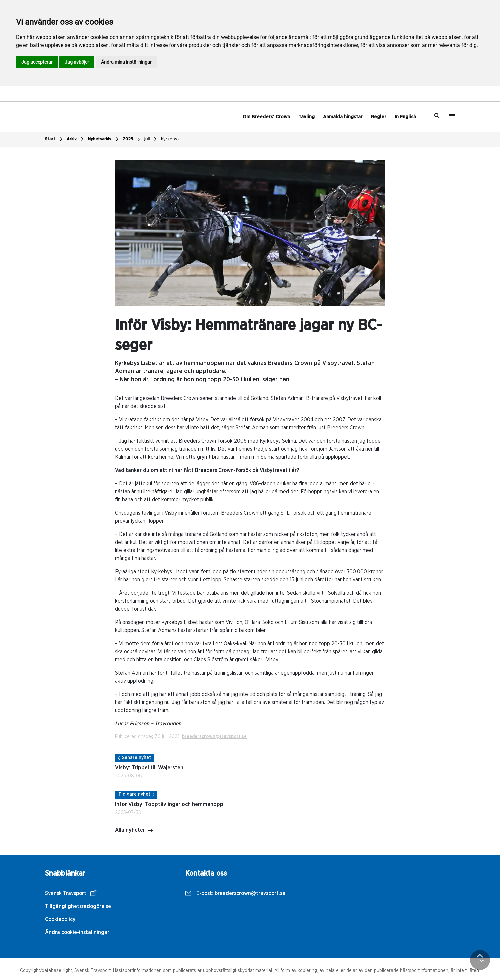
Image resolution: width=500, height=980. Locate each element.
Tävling (306, 117)
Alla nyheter (134, 831)
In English (405, 117)
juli (151, 139)
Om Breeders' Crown (266, 117)
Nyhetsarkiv (104, 139)
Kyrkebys (170, 139)
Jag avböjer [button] (77, 62)
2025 (132, 139)
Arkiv (76, 139)
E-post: (235, 893)
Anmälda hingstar (343, 117)
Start (54, 139)
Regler (379, 117)
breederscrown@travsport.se (214, 737)
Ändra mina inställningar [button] (126, 62)
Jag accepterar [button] (37, 62)
